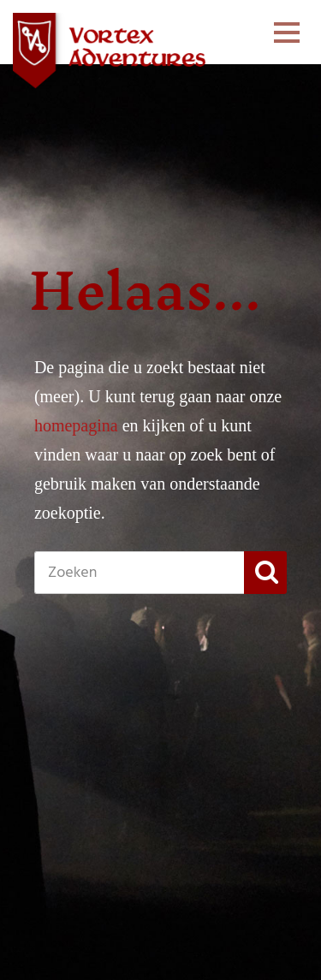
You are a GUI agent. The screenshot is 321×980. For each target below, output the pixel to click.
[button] (265, 573)
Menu (287, 48)
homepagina (76, 425)
